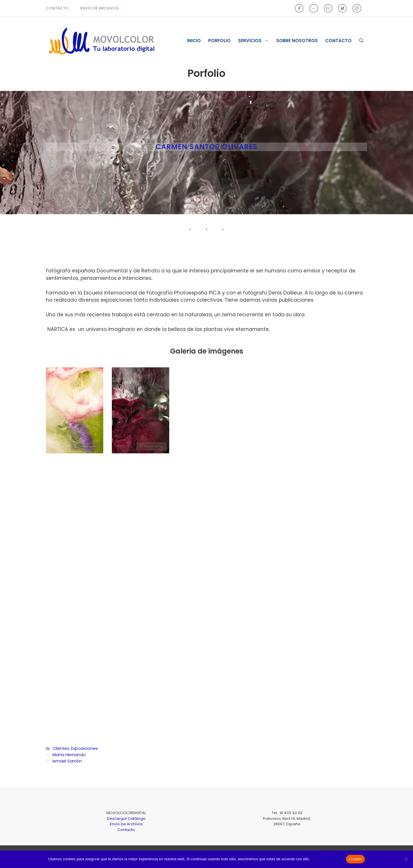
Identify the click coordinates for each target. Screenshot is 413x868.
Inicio (194, 41)
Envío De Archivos (126, 824)
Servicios (255, 41)
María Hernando (69, 755)
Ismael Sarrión (67, 761)
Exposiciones (84, 748)
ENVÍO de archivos (99, 8)
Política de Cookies (327, 859)
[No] (406, 859)
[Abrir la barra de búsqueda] (361, 41)
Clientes (61, 748)
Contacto (338, 41)
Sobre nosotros (297, 41)
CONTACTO (57, 8)
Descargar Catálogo (126, 819)
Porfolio (219, 41)
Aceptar (355, 859)
